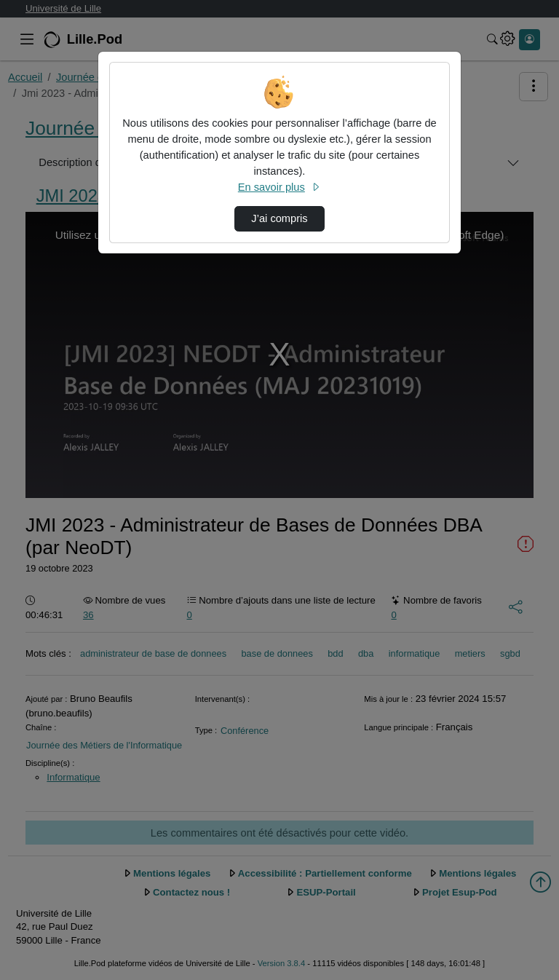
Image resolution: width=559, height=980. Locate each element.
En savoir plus (279, 187)
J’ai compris (279, 218)
